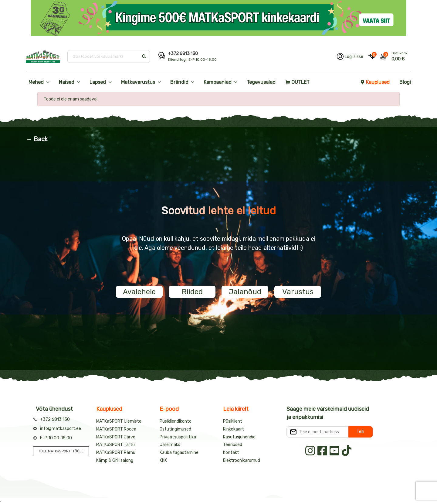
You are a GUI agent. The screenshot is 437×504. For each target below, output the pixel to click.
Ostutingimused (175, 429)
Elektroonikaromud (242, 460)
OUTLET (297, 82)
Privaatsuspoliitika (178, 437)
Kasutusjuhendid (239, 437)
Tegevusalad (261, 82)
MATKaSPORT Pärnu (116, 453)
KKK (163, 460)
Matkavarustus (138, 82)
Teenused (233, 445)
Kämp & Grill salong (115, 460)
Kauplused (375, 82)
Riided (192, 292)
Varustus (298, 292)
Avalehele (139, 292)
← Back (37, 139)
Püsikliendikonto (176, 421)
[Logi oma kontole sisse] (350, 56)
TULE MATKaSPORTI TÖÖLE (61, 451)
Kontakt (231, 453)
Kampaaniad (218, 82)
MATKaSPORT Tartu (115, 445)
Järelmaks (170, 445)
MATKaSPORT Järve (116, 437)
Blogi (405, 82)
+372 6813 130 (183, 54)
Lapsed (98, 82)
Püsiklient (233, 421)
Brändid (179, 82)
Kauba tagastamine (179, 453)
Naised (67, 82)
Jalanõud (245, 292)
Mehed (36, 82)
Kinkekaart (234, 429)
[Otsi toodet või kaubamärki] (104, 56)
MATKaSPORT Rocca (116, 429)
